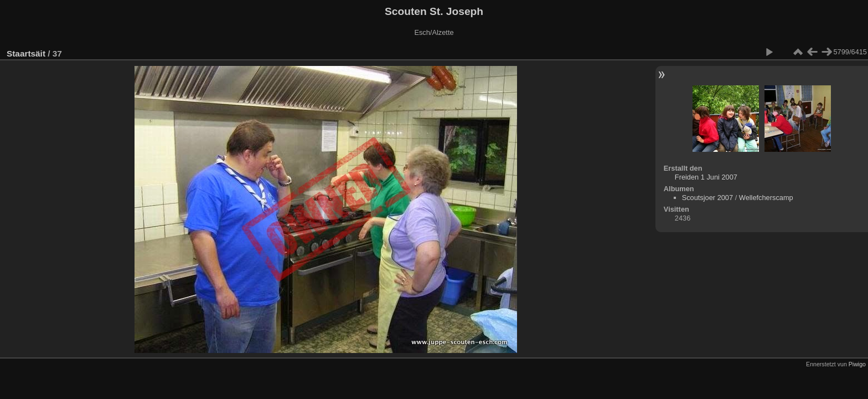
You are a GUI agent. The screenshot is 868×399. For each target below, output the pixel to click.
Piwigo (857, 364)
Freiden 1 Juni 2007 (706, 177)
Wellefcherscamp (766, 198)
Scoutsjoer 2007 (707, 198)
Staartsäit (26, 53)
